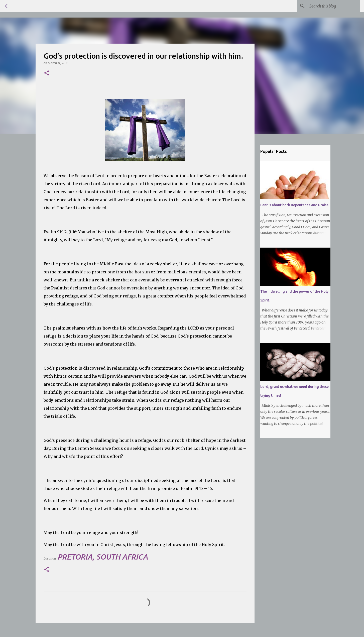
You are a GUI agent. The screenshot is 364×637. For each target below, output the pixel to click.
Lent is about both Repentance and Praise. (295, 205)
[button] (47, 73)
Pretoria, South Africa (103, 557)
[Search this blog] (334, 6)
